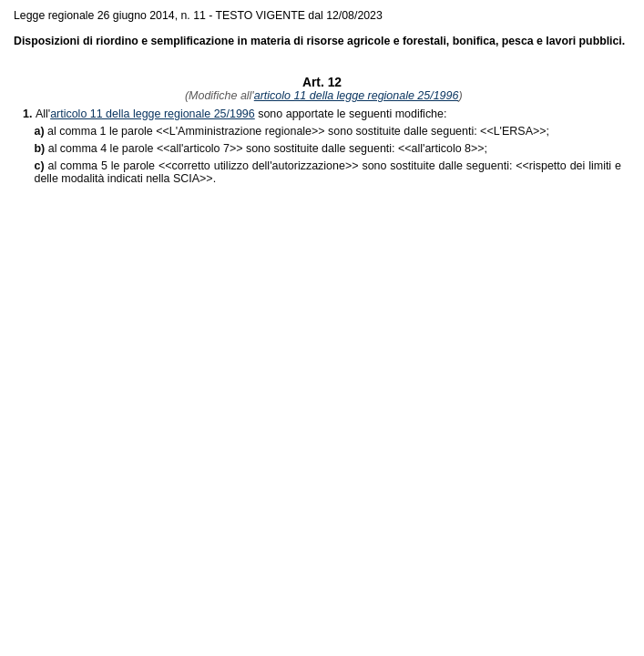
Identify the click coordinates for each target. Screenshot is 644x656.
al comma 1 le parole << (108, 131)
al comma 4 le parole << (109, 149)
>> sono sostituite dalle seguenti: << (332, 131)
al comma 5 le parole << (109, 166)
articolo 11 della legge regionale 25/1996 (357, 96)
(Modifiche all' (217, 96)
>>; (521, 131)
